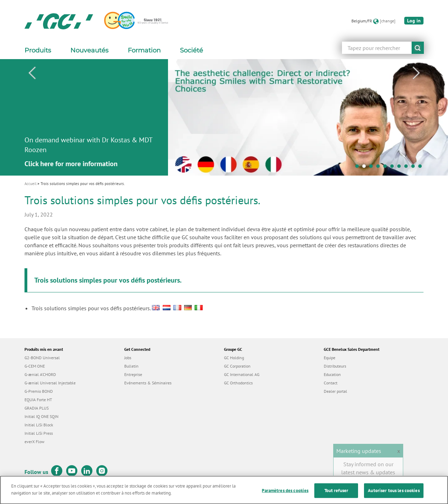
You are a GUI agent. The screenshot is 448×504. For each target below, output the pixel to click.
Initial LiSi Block (39, 425)
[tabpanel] (224, 117)
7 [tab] (401, 168)
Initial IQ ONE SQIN (41, 416)
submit (418, 48)
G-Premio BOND (39, 391)
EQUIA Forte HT (38, 400)
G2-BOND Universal (42, 358)
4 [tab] (380, 168)
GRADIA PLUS (37, 408)
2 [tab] (366, 168)
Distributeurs (335, 366)
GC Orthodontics (238, 383)
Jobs (128, 358)
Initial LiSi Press (39, 433)
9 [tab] (415, 168)
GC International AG (242, 374)
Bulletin (131, 366)
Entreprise (133, 374)
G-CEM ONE (35, 366)
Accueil (30, 184)
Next (416, 73)
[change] (388, 21)
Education (332, 374)
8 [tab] (408, 168)
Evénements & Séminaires (148, 383)
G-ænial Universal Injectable (50, 383)
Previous (32, 73)
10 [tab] (422, 168)
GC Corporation (237, 366)
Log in (414, 21)
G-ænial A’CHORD (40, 374)
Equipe (330, 358)
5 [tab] (387, 168)
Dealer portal (335, 391)
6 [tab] (394, 168)
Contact (331, 383)
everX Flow (34, 442)
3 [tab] (373, 168)
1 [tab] (359, 168)
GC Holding (234, 358)
